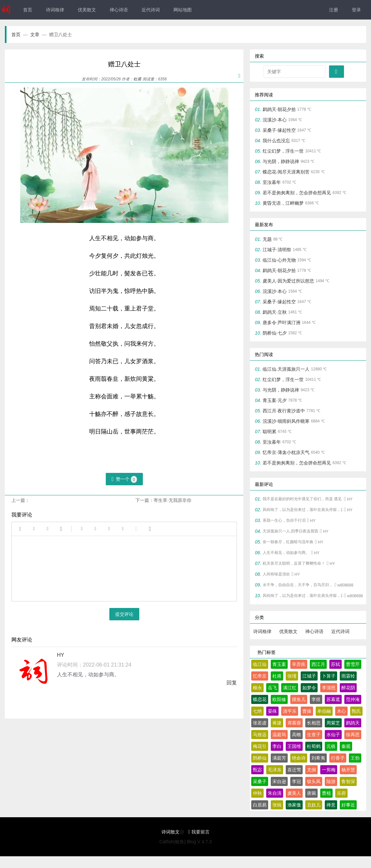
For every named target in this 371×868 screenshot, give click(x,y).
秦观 (346, 746)
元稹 (331, 746)
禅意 (331, 805)
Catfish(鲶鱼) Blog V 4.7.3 (185, 842)
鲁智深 (348, 781)
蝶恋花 (260, 699)
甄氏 (356, 711)
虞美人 (294, 793)
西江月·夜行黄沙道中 (284, 411)
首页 (28, 10)
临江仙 (260, 664)
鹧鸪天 (353, 723)
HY (61, 655)
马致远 (260, 735)
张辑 (277, 805)
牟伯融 (324, 711)
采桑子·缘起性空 (279, 130)
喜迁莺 (294, 770)
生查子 (314, 735)
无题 (267, 239)
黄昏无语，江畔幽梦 (283, 203)
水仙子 (333, 735)
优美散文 (87, 10)
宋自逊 (279, 781)
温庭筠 (279, 735)
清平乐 (290, 711)
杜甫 (137, 79)
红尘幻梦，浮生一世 (283, 151)
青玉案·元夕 (275, 400)
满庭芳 (279, 758)
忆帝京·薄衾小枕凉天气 (286, 452)
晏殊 (272, 711)
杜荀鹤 (314, 746)
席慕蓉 (294, 723)
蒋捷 (277, 723)
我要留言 (199, 832)
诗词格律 (55, 10)
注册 (334, 10)
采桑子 (260, 781)
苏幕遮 (333, 699)
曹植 (326, 793)
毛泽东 (275, 770)
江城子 (309, 676)
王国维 (294, 746)
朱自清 (275, 793)
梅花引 (260, 746)
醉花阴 (348, 688)
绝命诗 (299, 758)
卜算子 (329, 676)
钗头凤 (314, 781)
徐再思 (353, 735)
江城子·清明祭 (277, 250)
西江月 (318, 664)
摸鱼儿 (299, 699)
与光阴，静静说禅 (281, 161)
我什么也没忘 (276, 141)
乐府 (341, 793)
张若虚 (260, 723)
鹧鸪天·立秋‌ (275, 312)
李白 (277, 746)
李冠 (296, 781)
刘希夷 (318, 758)
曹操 (307, 711)
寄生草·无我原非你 (172, 500)
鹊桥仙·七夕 (275, 333)
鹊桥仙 (260, 758)
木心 (341, 711)
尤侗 (311, 770)
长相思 (314, 723)
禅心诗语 (119, 10)
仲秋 (257, 793)
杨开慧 (348, 770)
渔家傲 (294, 805)
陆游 (331, 781)
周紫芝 (333, 723)
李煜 (316, 699)
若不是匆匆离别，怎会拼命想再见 (297, 193)
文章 (38, 34)
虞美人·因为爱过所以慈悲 (288, 281)
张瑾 (292, 676)
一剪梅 (329, 770)
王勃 (355, 758)
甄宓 (257, 770)
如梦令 (309, 688)
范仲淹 (353, 699)
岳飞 (272, 688)
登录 (356, 10)
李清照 (329, 688)
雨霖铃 (348, 676)
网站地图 (183, 10)
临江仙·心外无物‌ (279, 260)
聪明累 (269, 432)
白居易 (260, 805)
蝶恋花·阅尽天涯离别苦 (286, 172)
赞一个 (124, 479)
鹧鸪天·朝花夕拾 (279, 109)
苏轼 (336, 664)
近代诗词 (151, 10)
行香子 (338, 758)
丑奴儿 (314, 805)
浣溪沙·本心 (275, 120)
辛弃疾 (299, 664)
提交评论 (124, 614)
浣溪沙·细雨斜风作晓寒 (286, 421)
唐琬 (311, 793)
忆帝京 (260, 676)
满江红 (290, 688)
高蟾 (296, 735)
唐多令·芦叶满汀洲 (282, 323)
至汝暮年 (272, 182)
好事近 (348, 805)
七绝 (257, 711)
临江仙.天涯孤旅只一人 (286, 369)
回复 (232, 683)
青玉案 (279, 664)
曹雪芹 (353, 664)
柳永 (257, 688)
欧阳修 (279, 699)
